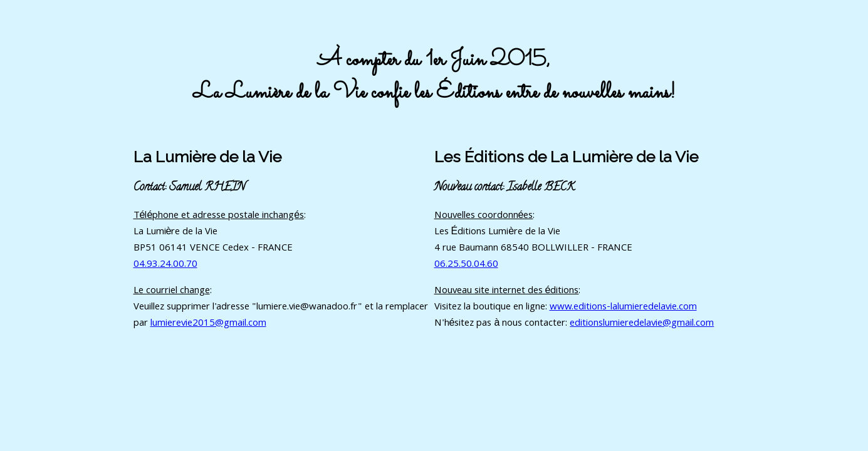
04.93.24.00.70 (165, 265)
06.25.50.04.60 (466, 265)
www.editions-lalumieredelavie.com (623, 308)
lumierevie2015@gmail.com (208, 324)
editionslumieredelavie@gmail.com (642, 324)
